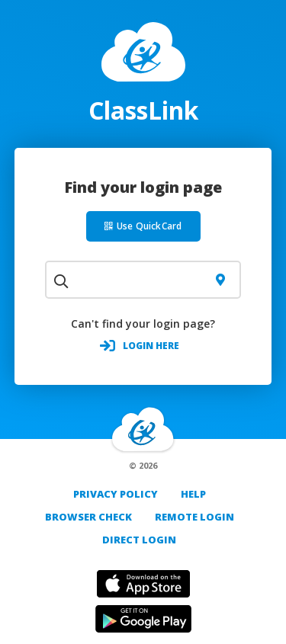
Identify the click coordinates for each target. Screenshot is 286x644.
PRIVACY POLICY (116, 494)
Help (193, 494)
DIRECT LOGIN (139, 540)
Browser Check (88, 517)
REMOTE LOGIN (194, 517)
